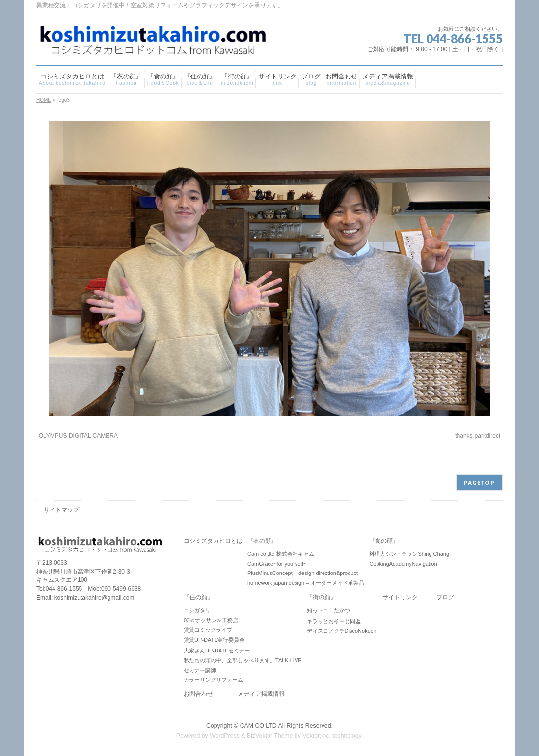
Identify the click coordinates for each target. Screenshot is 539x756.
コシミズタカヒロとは (213, 541)
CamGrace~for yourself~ (277, 564)
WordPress (225, 736)
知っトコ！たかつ (328, 610)
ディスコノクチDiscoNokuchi (342, 631)
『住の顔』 (198, 597)
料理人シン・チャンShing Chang (409, 554)
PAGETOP (479, 482)
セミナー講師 (200, 670)
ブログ (445, 597)
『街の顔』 (322, 597)
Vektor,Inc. (317, 736)
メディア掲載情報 (261, 694)
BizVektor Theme (270, 736)
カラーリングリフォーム (213, 680)
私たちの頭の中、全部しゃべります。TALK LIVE (243, 660)
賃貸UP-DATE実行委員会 (214, 640)
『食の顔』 (384, 541)
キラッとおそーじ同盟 (334, 621)
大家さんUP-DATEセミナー (217, 651)
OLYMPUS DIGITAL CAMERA (78, 436)
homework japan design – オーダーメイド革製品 (306, 583)
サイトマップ (61, 510)
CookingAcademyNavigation (403, 564)
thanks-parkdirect (478, 436)
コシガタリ (197, 610)
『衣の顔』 (262, 541)
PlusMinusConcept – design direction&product (303, 573)
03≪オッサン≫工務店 (211, 620)
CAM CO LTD (258, 726)
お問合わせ (198, 694)
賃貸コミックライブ (208, 630)
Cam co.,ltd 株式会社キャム (281, 554)
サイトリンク (400, 597)
